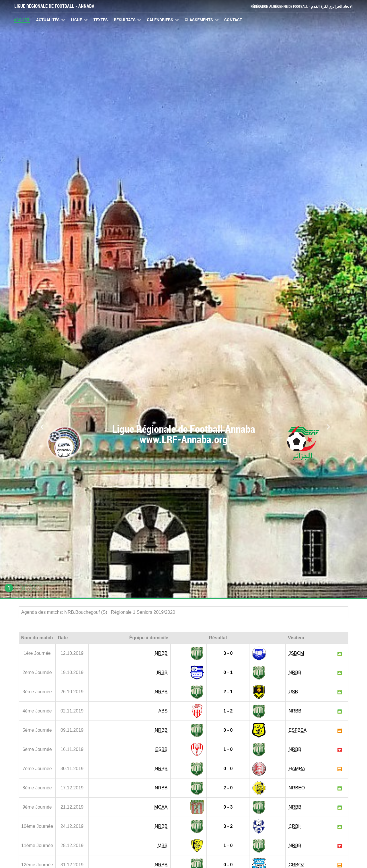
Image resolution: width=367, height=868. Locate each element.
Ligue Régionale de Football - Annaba (54, 6)
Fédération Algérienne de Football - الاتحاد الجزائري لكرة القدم (302, 6)
